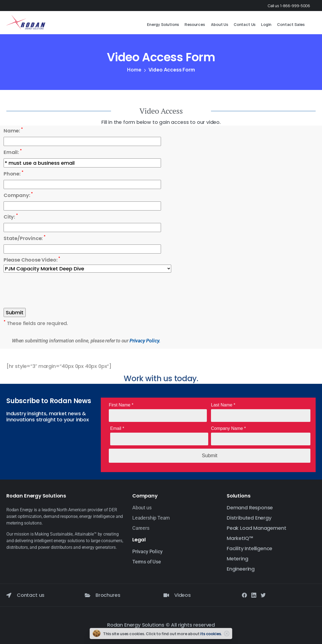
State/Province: (25, 238)
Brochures (108, 595)
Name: (13, 131)
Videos (183, 595)
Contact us (31, 595)
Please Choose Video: (32, 260)
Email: (13, 152)
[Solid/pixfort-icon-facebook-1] (244, 595)
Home (134, 70)
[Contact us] (9, 595)
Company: (18, 195)
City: (11, 217)
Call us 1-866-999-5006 (289, 6)
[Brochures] (88, 595)
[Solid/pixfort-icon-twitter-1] (263, 595)
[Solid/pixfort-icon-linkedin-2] (254, 595)
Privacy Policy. (145, 341)
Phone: (14, 174)
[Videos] (166, 595)
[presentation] (46, 291)
